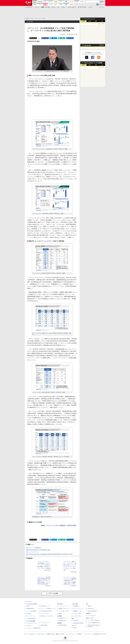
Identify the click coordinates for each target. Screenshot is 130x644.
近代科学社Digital (63, 625)
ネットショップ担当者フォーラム (48, 609)
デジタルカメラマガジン (32, 623)
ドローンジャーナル (31, 616)
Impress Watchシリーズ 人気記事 (93, 63)
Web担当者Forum (30, 609)
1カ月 (102, 21)
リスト (39, 38)
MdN (73, 619)
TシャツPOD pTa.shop (93, 620)
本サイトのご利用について (31, 634)
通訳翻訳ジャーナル (78, 611)
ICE (87, 604)
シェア (46, 38)
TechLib (75, 628)
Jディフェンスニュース (79, 609)
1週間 (96, 21)
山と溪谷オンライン (63, 618)
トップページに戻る (52, 593)
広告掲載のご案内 (50, 634)
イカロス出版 (75, 604)
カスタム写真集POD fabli (94, 623)
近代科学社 (60, 623)
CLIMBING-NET (62, 621)
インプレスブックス (45, 623)
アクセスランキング (90, 19)
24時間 (90, 21)
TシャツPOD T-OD (63, 611)
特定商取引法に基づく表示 (99, 634)
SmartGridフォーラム (45, 606)
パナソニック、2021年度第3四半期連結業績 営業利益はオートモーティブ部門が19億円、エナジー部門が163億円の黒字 (44, 581)
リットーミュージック (64, 606)
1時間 (83, 21)
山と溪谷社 (60, 616)
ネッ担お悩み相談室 (31, 619)
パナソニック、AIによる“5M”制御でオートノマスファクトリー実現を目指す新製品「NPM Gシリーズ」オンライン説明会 (44, 565)
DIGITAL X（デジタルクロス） (47, 616)
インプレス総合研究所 (31, 611)
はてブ (55, 38)
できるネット (29, 626)
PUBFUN (88, 614)
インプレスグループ (87, 634)
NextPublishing (44, 625)
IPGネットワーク (90, 618)
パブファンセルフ (92, 616)
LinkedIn (71, 38)
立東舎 (60, 614)
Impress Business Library (46, 611)
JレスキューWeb (77, 614)
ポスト (34, 38)
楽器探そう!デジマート (64, 609)
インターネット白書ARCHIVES (33, 628)
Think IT (28, 606)
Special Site (88, 45)
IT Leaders (29, 614)
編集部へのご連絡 (60, 634)
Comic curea (91, 609)
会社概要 (79, 634)
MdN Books (76, 621)
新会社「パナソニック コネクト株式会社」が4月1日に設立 (59, 525)
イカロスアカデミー (78, 616)
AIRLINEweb (76, 606)
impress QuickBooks (92, 611)
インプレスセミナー (45, 614)
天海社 (89, 606)
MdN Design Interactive (78, 623)
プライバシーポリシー (70, 634)
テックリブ (74, 626)
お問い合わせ (41, 634)
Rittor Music (60, 604)
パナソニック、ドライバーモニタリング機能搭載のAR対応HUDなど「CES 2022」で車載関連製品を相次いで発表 (70, 581)
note (63, 38)
